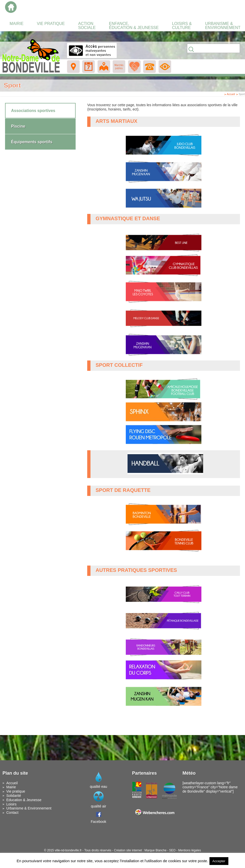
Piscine (18, 126)
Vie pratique (16, 791)
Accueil (231, 94)
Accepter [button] (219, 861)
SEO (172, 850)
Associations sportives (33, 111)
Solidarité (14, 796)
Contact (12, 813)
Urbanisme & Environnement (29, 808)
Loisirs (11, 804)
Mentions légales (190, 850)
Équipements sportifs (32, 142)
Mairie (11, 787)
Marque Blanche (155, 850)
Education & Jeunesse (24, 800)
